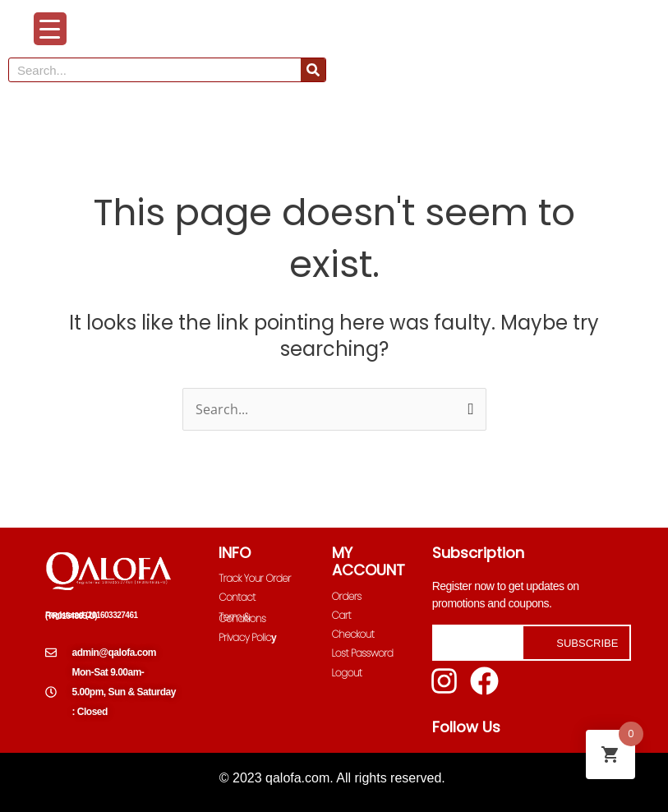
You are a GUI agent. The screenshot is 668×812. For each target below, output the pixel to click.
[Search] (313, 70)
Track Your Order (255, 578)
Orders (347, 596)
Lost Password (363, 653)
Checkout (353, 634)
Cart (341, 615)
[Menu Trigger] (50, 29)
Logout (347, 673)
